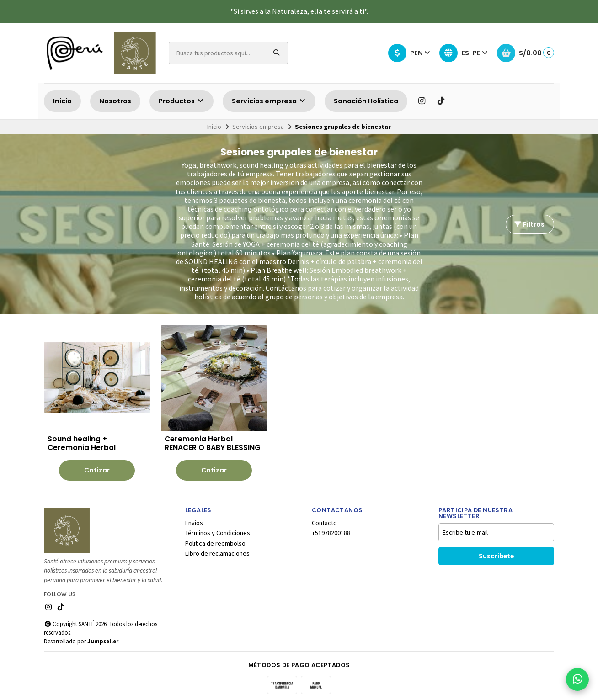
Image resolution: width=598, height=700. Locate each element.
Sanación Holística (366, 101)
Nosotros (115, 101)
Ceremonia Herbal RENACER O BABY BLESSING (186, 435)
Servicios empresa (269, 101)
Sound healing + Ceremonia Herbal (82, 431)
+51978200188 (331, 530)
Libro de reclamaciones (217, 550)
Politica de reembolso (215, 540)
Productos (182, 101)
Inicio (62, 101)
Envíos (194, 520)
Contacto (324, 520)
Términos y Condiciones (218, 530)
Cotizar (91, 467)
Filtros (529, 224)
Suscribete (496, 553)
